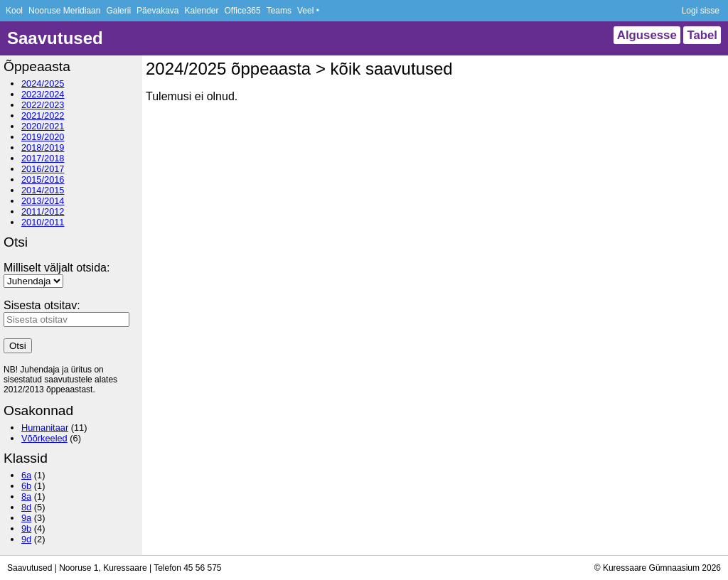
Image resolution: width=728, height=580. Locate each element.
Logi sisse (701, 11)
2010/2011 (43, 222)
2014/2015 (43, 190)
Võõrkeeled (44, 438)
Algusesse (647, 35)
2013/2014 (43, 201)
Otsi (18, 346)
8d (26, 507)
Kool (14, 11)
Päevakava (157, 11)
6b (26, 486)
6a (26, 475)
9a (26, 518)
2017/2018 (43, 158)
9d (26, 539)
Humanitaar (45, 428)
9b (26, 528)
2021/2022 (43, 116)
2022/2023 (43, 105)
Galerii (118, 11)
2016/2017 (43, 169)
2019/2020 (43, 137)
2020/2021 (43, 126)
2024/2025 (43, 84)
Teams (279, 11)
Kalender (201, 11)
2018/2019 (43, 147)
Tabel (702, 35)
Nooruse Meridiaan (64, 11)
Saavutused (55, 38)
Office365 (243, 11)
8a (26, 496)
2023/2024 (43, 94)
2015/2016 (43, 179)
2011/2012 (43, 211)
